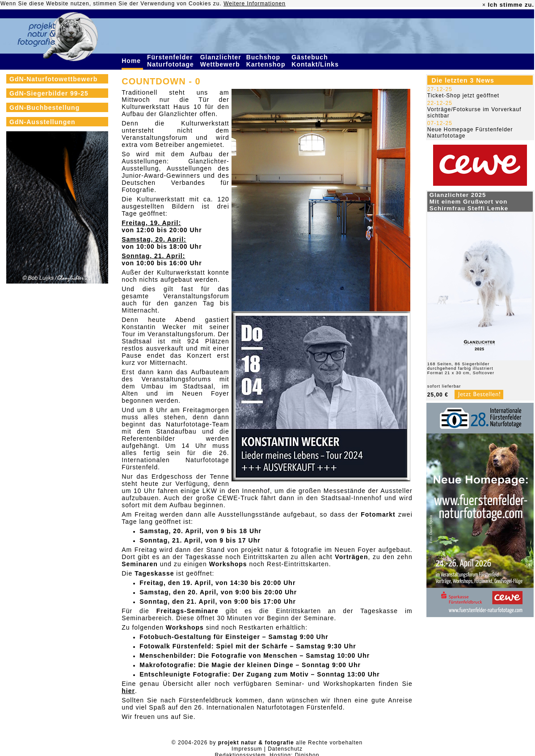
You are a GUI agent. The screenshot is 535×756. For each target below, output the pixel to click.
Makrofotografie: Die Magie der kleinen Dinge (216, 665)
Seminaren (140, 564)
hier (128, 691)
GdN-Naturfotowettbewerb (53, 79)
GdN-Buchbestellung (44, 108)
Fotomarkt (378, 514)
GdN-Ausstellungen (42, 122)
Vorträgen (351, 557)
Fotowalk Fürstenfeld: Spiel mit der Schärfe (214, 646)
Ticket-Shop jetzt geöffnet (463, 96)
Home (132, 61)
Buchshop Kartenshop (267, 61)
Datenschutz (285, 749)
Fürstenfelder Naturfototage (172, 61)
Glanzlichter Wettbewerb (221, 61)
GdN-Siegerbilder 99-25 (49, 93)
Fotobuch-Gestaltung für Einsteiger (200, 637)
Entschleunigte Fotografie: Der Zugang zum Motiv (224, 674)
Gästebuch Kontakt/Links (316, 61)
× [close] (484, 5)
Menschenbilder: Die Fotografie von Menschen (218, 656)
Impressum (247, 749)
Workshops (228, 564)
